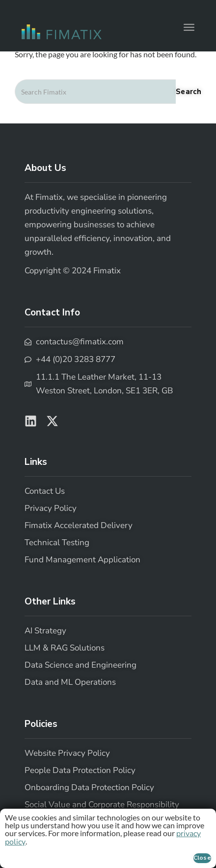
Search (189, 92)
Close (202, 858)
